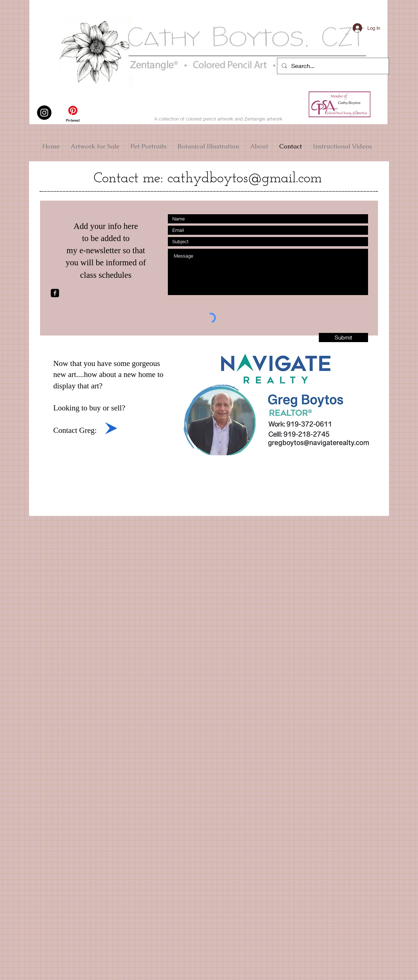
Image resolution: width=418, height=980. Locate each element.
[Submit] (343, 338)
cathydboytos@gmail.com (245, 179)
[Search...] (332, 66)
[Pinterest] (73, 114)
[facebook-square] (55, 293)
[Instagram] (44, 113)
